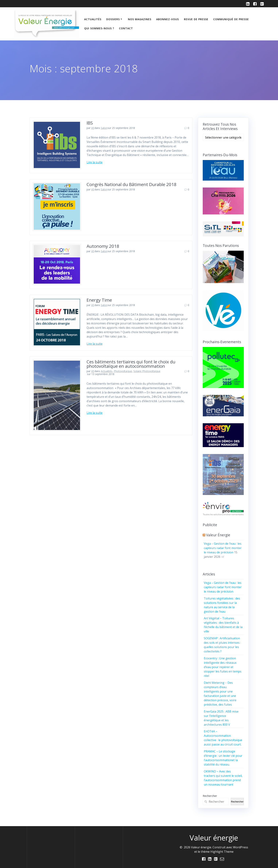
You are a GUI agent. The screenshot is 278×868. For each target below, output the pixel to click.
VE (93, 128)
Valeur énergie (218, 535)
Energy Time (99, 300)
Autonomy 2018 (103, 246)
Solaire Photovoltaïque (147, 371)
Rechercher (210, 796)
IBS (90, 123)
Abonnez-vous (168, 19)
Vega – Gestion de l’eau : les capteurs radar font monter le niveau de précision (223, 548)
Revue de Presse (196, 19)
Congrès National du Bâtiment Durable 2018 (132, 184)
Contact (126, 28)
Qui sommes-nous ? (99, 28)
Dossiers (113, 19)
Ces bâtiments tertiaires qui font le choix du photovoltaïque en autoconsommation (131, 364)
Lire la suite (95, 162)
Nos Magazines (140, 19)
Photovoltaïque (123, 371)
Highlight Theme (222, 851)
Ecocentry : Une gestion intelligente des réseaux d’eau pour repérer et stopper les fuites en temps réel (223, 667)
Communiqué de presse (231, 19)
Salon (104, 128)
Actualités (93, 19)
